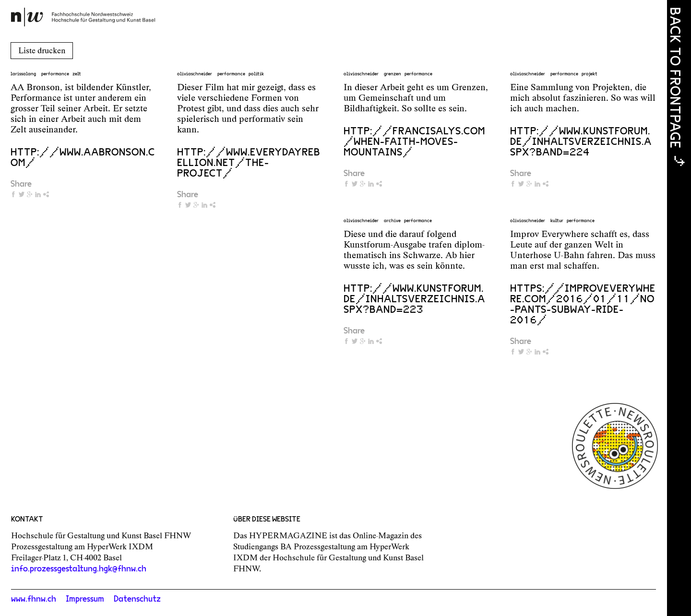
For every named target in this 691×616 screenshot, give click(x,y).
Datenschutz (137, 599)
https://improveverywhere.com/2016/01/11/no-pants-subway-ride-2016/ (583, 304)
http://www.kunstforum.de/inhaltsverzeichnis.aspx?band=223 (414, 299)
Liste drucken (42, 50)
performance (55, 74)
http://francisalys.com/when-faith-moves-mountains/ (414, 142)
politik (256, 74)
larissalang (23, 74)
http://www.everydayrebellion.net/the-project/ (249, 163)
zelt (77, 74)
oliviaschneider (195, 74)
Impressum (85, 599)
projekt (590, 74)
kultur (557, 221)
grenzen (393, 74)
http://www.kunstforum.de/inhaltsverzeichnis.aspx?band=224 (581, 142)
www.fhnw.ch (34, 599)
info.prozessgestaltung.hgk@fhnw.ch (79, 569)
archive (392, 221)
